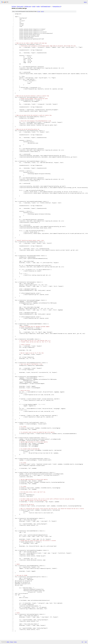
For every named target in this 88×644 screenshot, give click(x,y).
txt (82, 642)
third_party (20, 6)
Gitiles (8, 642)
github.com (28, 6)
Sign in (85, 2)
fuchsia (14, 6)
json (86, 642)
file (39, 11)
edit (42, 11)
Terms (15, 642)
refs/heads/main (46, 6)
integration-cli (57, 6)
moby (34, 6)
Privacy (12, 642)
